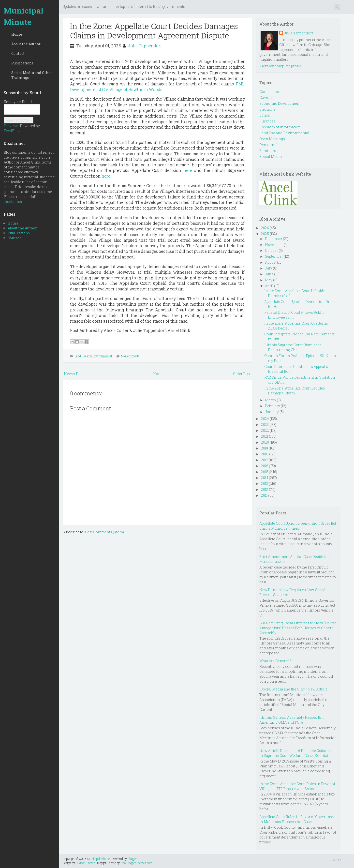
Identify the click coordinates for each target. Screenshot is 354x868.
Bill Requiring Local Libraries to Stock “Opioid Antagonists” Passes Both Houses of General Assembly (298, 628)
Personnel (268, 145)
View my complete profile (281, 66)
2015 (265, 472)
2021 (265, 436)
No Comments (130, 356)
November (274, 245)
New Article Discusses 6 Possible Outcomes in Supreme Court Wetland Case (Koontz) (296, 753)
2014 (265, 478)
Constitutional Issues (277, 92)
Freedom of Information (280, 127)
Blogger (132, 859)
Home (17, 34)
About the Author (26, 44)
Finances (267, 121)
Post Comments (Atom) (104, 532)
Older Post (242, 374)
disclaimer (13, 202)
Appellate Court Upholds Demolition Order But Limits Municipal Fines (298, 526)
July (269, 268)
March (271, 400)
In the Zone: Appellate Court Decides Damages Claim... (295, 391)
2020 (265, 442)
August (271, 262)
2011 (264, 495)
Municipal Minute (24, 16)
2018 (265, 454)
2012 (265, 489)
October (272, 250)
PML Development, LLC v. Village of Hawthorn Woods (157, 87)
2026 (265, 228)
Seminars (268, 151)
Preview (11, 126)
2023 (265, 425)
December (274, 239)
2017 (265, 460)
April (269, 286)
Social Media (271, 157)
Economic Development (280, 103)
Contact (18, 53)
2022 (265, 430)
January (272, 412)
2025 (265, 234)
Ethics (265, 115)
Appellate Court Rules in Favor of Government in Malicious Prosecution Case (298, 819)
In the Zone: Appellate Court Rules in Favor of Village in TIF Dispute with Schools (297, 786)
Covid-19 (266, 97)
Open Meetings (272, 139)
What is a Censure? (275, 661)
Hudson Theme (85, 863)
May (269, 280)
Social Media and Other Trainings (32, 75)
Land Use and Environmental (93, 356)
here (188, 170)
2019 (265, 448)
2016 (265, 466)
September (274, 256)
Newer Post (74, 374)
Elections (267, 109)
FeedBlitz (12, 131)
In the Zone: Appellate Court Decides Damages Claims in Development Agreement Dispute (154, 31)
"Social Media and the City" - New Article (293, 689)
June (269, 274)
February (273, 406)
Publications (22, 63)
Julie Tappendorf (145, 46)
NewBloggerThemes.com (136, 863)
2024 (265, 419)
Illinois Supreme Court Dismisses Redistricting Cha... (293, 347)
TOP (336, 860)
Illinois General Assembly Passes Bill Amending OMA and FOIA (292, 720)
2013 (265, 484)
